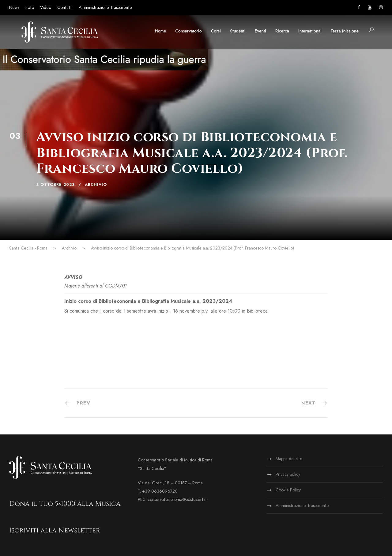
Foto (30, 8)
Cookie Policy (288, 490)
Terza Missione (345, 31)
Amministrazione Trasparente (105, 8)
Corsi (216, 31)
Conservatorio (188, 31)
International (310, 31)
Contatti (65, 8)
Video (46, 8)
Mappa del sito (289, 459)
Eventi (260, 31)
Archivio (96, 185)
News (14, 8)
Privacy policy (288, 474)
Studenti (238, 31)
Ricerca (282, 31)
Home (160, 31)
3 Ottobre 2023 (55, 185)
